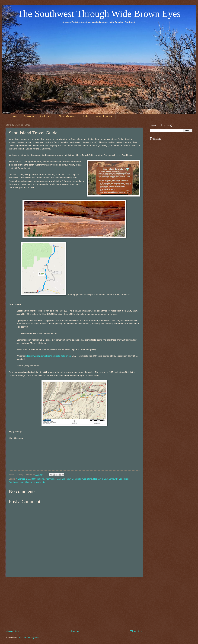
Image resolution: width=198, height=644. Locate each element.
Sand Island (124, 479)
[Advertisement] (74, 603)
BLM (28, 479)
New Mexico (67, 116)
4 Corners (21, 479)
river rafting (87, 479)
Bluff (33, 479)
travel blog (24, 482)
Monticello (76, 479)
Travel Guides (103, 116)
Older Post (137, 631)
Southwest (14, 482)
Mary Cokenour (64, 479)
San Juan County (110, 479)
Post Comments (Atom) (29, 638)
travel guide (35, 482)
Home (13, 116)
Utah (85, 116)
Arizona (29, 116)
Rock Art (97, 479)
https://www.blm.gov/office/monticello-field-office (48, 356)
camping (40, 479)
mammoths (51, 479)
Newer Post (13, 631)
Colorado (46, 116)
